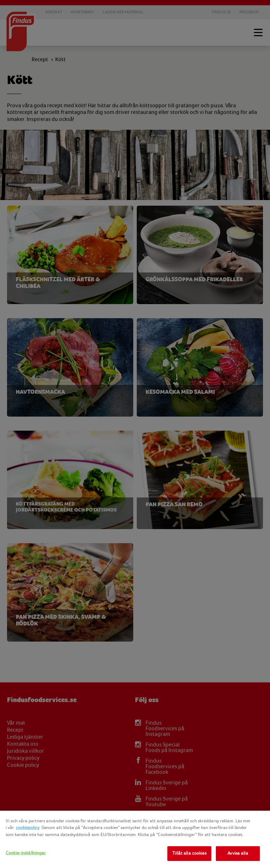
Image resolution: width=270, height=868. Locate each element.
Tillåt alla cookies (189, 853)
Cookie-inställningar (26, 853)
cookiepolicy (28, 828)
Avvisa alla (238, 853)
